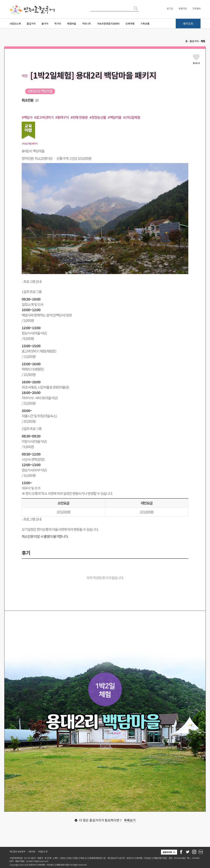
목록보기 (130, 820)
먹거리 (58, 24)
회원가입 (183, 9)
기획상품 (145, 24)
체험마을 (72, 24)
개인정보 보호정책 (17, 851)
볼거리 (45, 24)
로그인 (170, 9)
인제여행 (130, 24)
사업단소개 (15, 24)
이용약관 (31, 851)
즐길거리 (31, 24)
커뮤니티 (87, 24)
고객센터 (196, 9)
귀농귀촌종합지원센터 (108, 24)
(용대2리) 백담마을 (40, 91)
